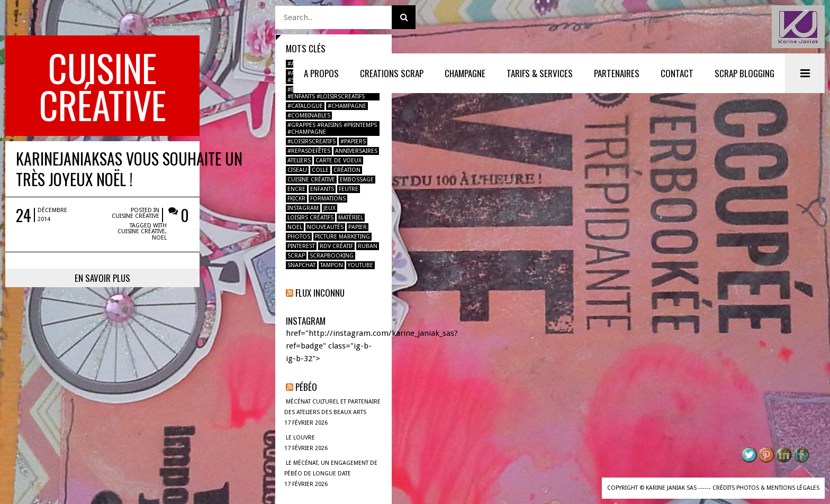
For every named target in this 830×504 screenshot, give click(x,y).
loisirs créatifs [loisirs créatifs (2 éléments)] (310, 218)
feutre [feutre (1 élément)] (349, 189)
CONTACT (677, 73)
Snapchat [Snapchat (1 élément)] (301, 265)
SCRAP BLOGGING (745, 73)
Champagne (465, 73)
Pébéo (306, 387)
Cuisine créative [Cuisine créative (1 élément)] (311, 180)
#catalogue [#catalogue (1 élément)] (305, 106)
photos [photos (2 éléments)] (299, 237)
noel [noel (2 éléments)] (295, 227)
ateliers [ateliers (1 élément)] (299, 161)
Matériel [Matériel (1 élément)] (351, 218)
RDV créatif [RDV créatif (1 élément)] (336, 246)
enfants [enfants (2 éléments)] (322, 189)
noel (221, 160)
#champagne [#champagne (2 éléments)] (347, 106)
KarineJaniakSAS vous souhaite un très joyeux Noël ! (129, 102)
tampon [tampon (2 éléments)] (332, 265)
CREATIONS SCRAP (392, 73)
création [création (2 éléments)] (347, 170)
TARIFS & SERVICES (540, 73)
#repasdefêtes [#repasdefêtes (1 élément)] (309, 151)
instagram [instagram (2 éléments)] (303, 208)
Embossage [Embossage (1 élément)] (357, 180)
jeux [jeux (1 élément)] (330, 208)
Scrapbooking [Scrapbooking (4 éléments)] (332, 256)
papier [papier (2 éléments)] (358, 227)
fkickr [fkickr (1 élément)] (296, 199)
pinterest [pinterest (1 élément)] (301, 246)
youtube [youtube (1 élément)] (360, 265)
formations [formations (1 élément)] (328, 199)
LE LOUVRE (300, 438)
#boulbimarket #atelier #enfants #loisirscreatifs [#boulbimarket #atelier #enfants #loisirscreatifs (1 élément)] (326, 93)
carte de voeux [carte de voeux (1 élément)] (339, 161)
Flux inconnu (320, 293)
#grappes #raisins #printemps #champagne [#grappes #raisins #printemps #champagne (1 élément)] (332, 129)
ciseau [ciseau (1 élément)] (297, 170)
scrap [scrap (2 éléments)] (296, 256)
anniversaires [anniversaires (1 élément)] (356, 151)
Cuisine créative (204, 144)
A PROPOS (321, 73)
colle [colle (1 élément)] (320, 170)
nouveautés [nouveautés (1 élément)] (325, 227)
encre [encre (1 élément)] (296, 189)
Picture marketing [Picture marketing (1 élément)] (342, 237)
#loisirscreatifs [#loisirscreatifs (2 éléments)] (312, 141)
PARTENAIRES (617, 73)
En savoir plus (138, 200)
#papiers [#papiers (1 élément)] (353, 141)
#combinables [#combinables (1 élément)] (309, 116)
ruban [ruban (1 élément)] (368, 246)
